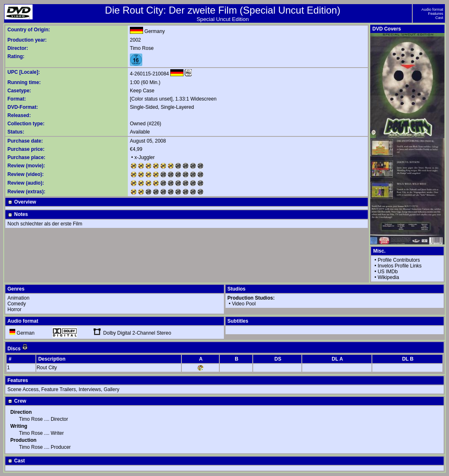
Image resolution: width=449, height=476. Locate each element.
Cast (439, 18)
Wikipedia (388, 277)
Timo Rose (142, 48)
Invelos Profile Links (400, 266)
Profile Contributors (399, 260)
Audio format (432, 9)
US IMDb (388, 272)
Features (436, 14)
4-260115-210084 (149, 74)
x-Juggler (145, 157)
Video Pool (244, 304)
